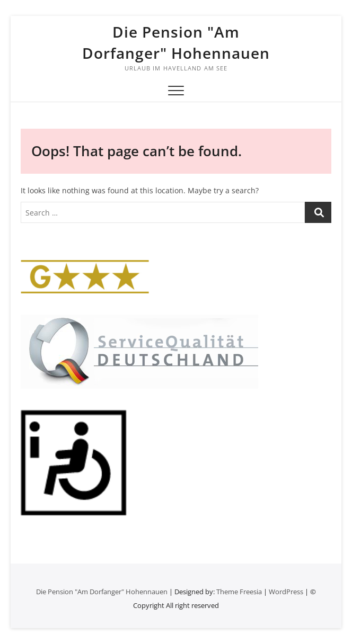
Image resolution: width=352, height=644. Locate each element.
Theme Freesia (239, 592)
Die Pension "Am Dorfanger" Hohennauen (176, 42)
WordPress (286, 592)
